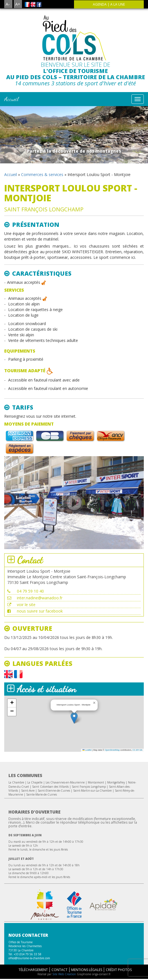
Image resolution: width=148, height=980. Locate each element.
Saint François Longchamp (89, 787)
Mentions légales (87, 970)
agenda (100, 4)
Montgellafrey (116, 782)
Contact (60, 970)
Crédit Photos (119, 970)
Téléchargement (33, 970)
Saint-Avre (28, 791)
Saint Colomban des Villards (50, 787)
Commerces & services (42, 174)
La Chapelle (35, 782)
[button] (74, 718)
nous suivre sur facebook (40, 611)
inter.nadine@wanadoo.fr (40, 598)
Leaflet (87, 750)
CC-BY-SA (137, 750)
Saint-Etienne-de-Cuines (54, 791)
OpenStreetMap (112, 750)
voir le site (26, 605)
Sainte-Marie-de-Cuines (42, 794)
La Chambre (16, 782)
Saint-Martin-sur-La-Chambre (92, 791)
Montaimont (96, 782)
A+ (18, 4)
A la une (118, 4)
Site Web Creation (64, 974)
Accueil (11, 99)
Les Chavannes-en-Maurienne (65, 782)
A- (8, 4)
